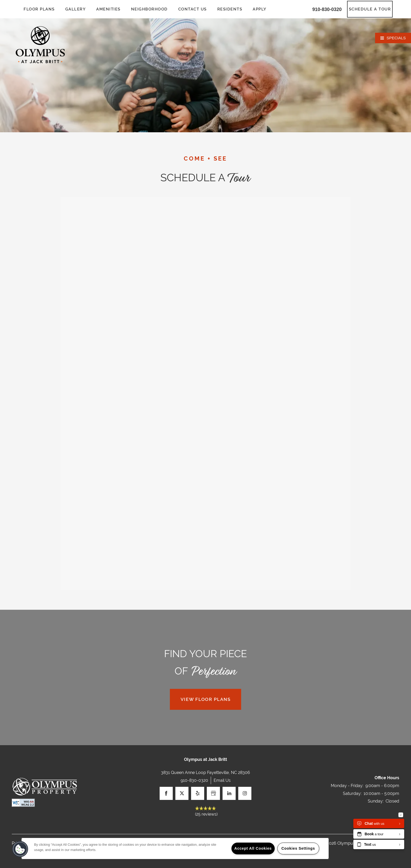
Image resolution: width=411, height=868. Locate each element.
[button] (370, 9)
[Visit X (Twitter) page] (182, 793)
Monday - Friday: (347, 786)
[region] (175, 848)
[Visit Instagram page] (245, 793)
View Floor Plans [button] (206, 699)
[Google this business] (213, 793)
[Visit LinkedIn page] (229, 793)
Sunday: (376, 801)
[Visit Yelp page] (198, 793)
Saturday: (352, 793)
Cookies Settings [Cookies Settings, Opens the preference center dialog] (298, 848)
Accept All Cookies (253, 848)
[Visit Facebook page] (166, 793)
